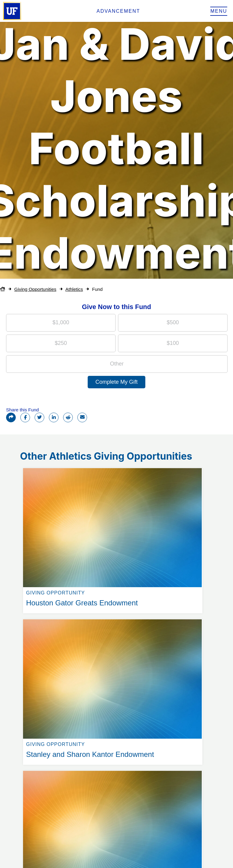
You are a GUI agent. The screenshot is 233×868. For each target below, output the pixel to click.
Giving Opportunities (35, 289)
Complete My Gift (116, 382)
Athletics (74, 289)
